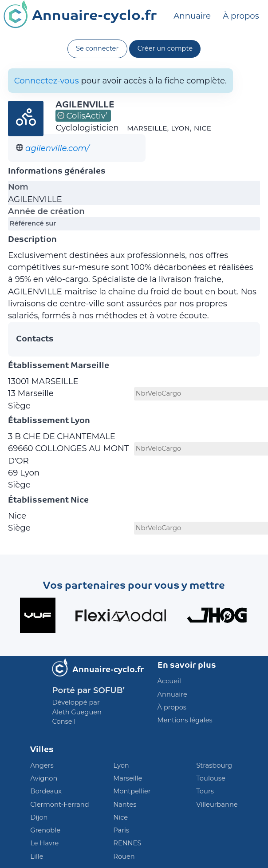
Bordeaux (46, 791)
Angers (42, 765)
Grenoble (45, 830)
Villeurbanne (217, 805)
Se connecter (97, 48)
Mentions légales (185, 720)
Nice (120, 817)
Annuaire (192, 16)
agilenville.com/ (57, 148)
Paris (121, 830)
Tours (205, 791)
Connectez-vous (47, 81)
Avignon (44, 778)
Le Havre (44, 843)
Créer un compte (165, 48)
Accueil (169, 681)
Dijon (39, 817)
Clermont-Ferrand (59, 805)
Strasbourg (214, 765)
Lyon (121, 765)
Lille (37, 856)
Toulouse (211, 778)
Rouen (124, 856)
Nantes (125, 805)
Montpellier (132, 791)
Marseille (128, 778)
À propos (241, 16)
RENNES (127, 843)
